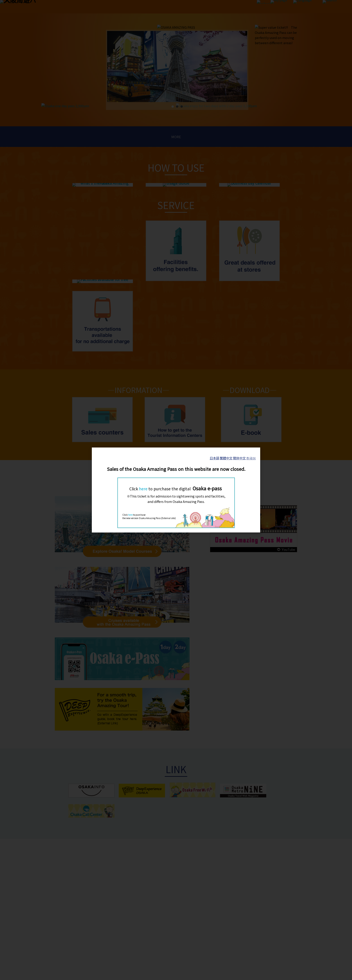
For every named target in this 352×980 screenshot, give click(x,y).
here (143, 489)
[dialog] (176, 490)
